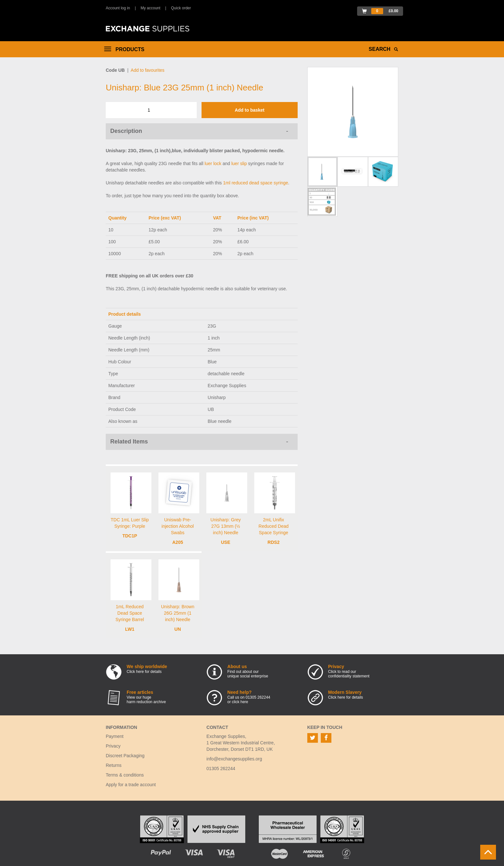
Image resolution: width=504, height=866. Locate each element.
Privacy (113, 746)
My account (151, 8)
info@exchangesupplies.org (234, 759)
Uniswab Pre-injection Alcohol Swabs (178, 526)
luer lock (213, 163)
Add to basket (250, 110)
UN (178, 629)
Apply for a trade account (131, 785)
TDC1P (130, 536)
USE (225, 542)
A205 (178, 542)
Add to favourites (148, 70)
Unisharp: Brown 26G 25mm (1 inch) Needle (178, 613)
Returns (114, 765)
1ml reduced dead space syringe (256, 183)
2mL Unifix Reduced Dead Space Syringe (273, 526)
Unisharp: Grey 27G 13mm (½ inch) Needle (226, 526)
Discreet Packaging (125, 756)
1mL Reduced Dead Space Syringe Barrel (130, 613)
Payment (115, 736)
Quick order (181, 8)
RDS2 (273, 542)
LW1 (130, 629)
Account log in (118, 8)
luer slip (239, 163)
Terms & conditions (125, 775)
